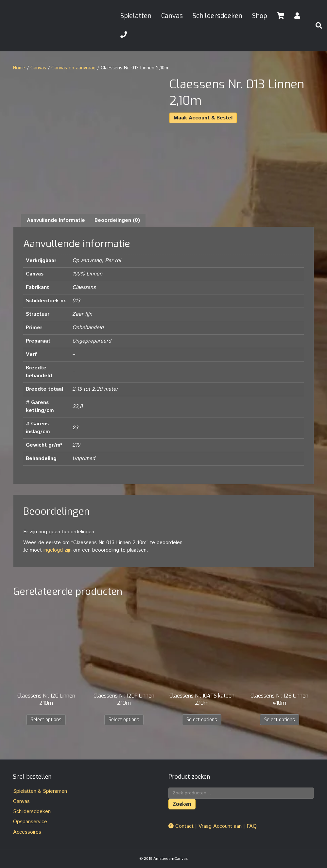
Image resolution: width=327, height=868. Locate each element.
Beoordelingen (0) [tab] (117, 220)
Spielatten (136, 16)
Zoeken (182, 804)
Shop (260, 16)
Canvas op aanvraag (73, 68)
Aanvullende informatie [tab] (56, 220)
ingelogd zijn (58, 550)
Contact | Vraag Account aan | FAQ (213, 826)
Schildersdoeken (217, 16)
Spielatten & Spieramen (40, 791)
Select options (46, 720)
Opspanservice (30, 822)
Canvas (172, 16)
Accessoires (27, 832)
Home (19, 68)
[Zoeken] (316, 26)
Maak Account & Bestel (203, 118)
